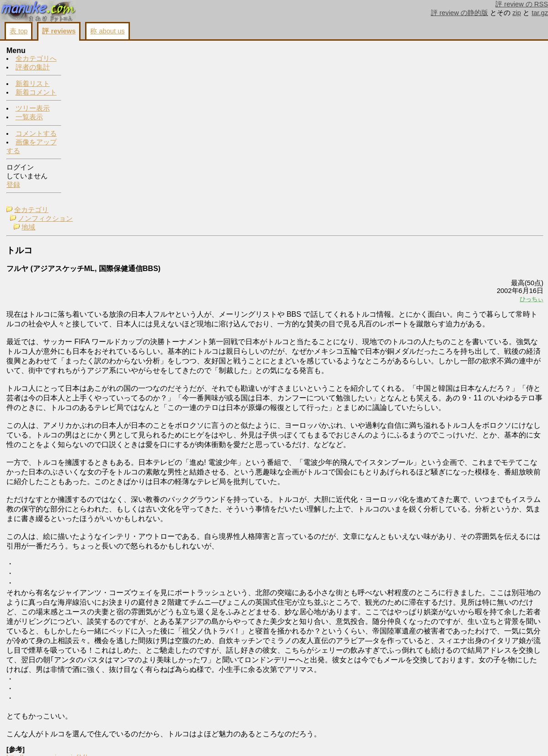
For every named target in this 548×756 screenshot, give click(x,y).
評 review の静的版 (460, 13)
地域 (92, 69)
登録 (13, 185)
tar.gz (540, 13)
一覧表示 (29, 117)
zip (517, 13)
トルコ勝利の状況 (466, 67)
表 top (19, 31)
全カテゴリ (95, 51)
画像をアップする (386, 738)
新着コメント (36, 93)
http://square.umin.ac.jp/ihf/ (111, 724)
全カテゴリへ (36, 59)
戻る (422, 738)
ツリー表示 (33, 109)
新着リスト (33, 84)
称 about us (107, 31)
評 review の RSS (522, 4)
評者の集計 (33, 68)
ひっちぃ (417, 140)
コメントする (36, 134)
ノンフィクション (109, 60)
